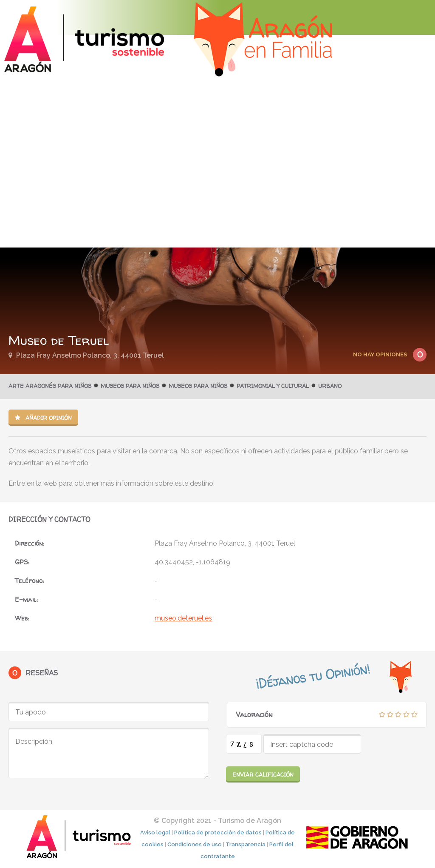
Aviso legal (155, 832)
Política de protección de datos (218, 832)
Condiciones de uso (195, 844)
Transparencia (246, 844)
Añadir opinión (43, 418)
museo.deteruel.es (183, 618)
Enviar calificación (263, 774)
